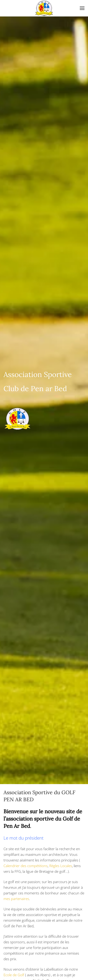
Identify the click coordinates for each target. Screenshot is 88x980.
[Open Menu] (82, 8)
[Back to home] (44, 8)
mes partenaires (16, 899)
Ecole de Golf (14, 975)
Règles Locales (61, 866)
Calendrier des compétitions (26, 866)
